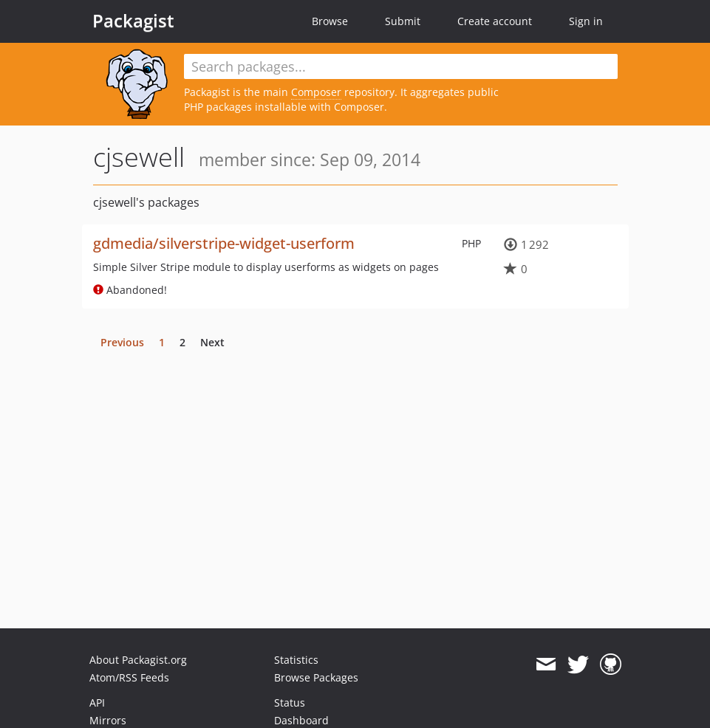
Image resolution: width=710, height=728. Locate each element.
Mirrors (108, 720)
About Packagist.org (138, 660)
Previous (122, 342)
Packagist (133, 21)
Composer (316, 92)
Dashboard (301, 720)
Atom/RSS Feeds (129, 677)
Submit (403, 21)
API (97, 703)
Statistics (296, 660)
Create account (495, 21)
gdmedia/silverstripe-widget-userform (224, 243)
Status (290, 703)
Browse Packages (316, 677)
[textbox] (401, 66)
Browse (330, 21)
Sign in (586, 21)
